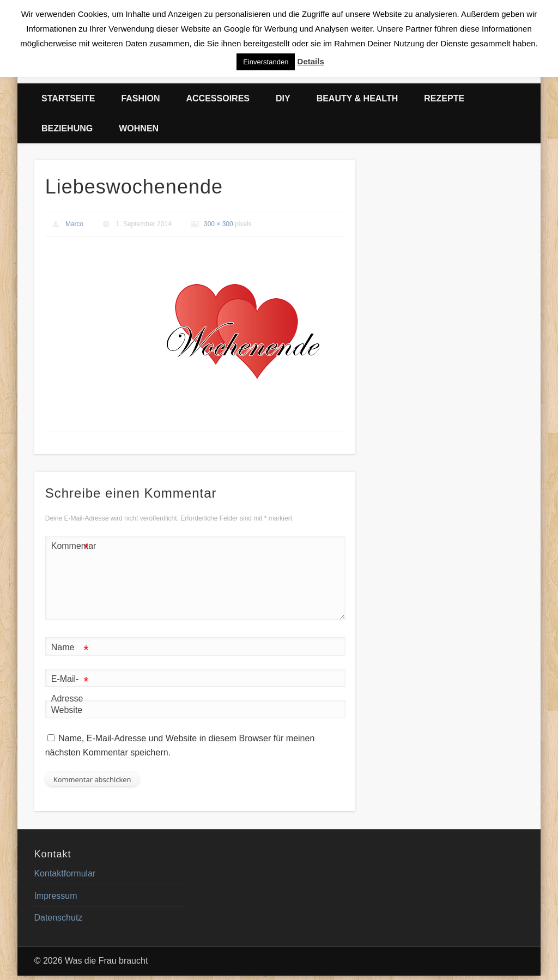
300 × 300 (219, 224)
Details (311, 61)
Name (70, 648)
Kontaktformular (65, 873)
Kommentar (70, 546)
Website (67, 710)
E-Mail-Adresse (70, 686)
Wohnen (139, 128)
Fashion (140, 98)
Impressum (55, 896)
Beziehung (67, 128)
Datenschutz (58, 918)
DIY (283, 98)
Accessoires (218, 98)
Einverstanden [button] (266, 62)
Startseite (68, 98)
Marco (74, 224)
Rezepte (444, 98)
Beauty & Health (357, 98)
